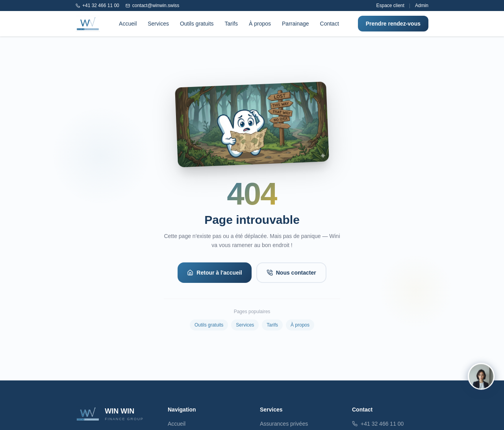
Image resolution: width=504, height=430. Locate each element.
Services (158, 24)
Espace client (390, 6)
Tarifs (231, 24)
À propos (260, 24)
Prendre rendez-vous (393, 24)
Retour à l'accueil (214, 273)
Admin (422, 6)
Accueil (128, 24)
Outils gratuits (197, 24)
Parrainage (296, 24)
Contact (330, 24)
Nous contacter (291, 273)
